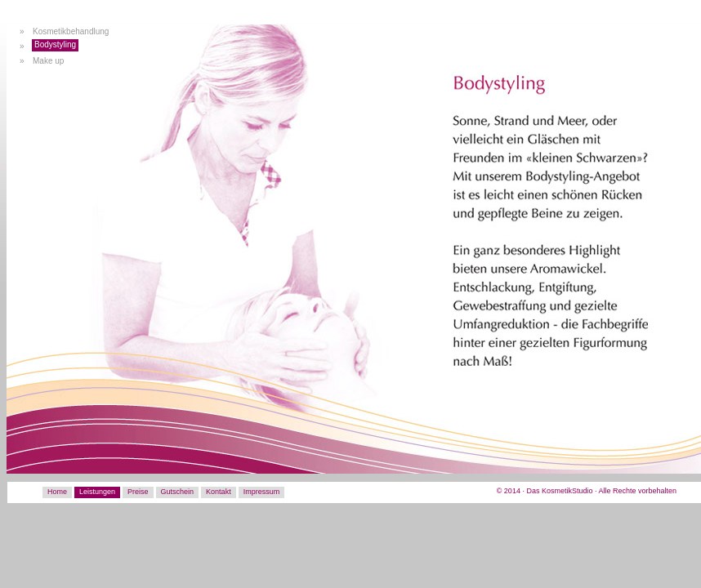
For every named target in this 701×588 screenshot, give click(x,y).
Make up (48, 61)
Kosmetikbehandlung (71, 31)
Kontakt (219, 492)
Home (57, 492)
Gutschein (178, 492)
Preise (138, 492)
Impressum (262, 492)
